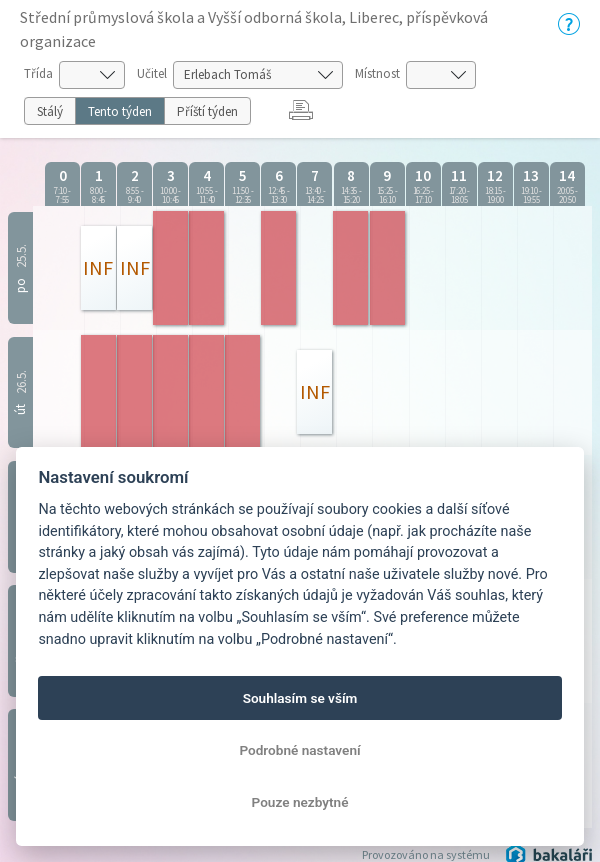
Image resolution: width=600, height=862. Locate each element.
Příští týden (207, 111)
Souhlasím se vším (300, 698)
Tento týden (120, 111)
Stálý (50, 111)
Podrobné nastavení (299, 750)
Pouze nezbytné (300, 802)
